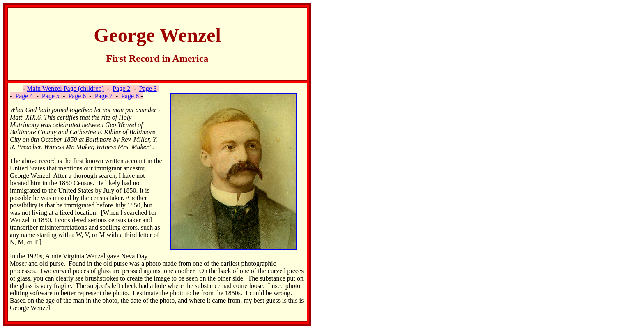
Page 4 (24, 96)
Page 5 (51, 96)
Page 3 (148, 89)
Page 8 (130, 96)
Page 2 (121, 89)
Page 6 (77, 96)
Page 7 (104, 96)
